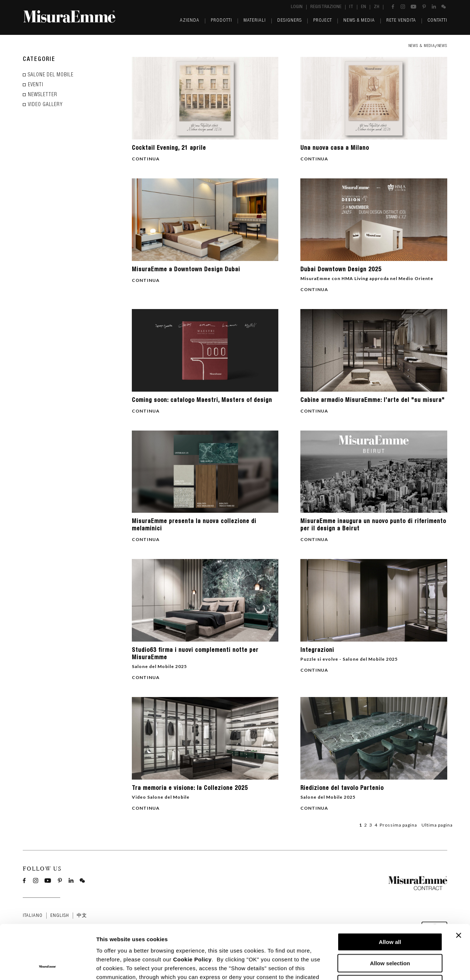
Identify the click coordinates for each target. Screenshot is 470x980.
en (364, 7)
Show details (385, 966)
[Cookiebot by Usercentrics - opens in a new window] (48, 966)
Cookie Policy (192, 909)
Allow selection (390, 912)
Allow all (390, 891)
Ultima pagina (437, 825)
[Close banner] (459, 885)
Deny (390, 933)
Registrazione (326, 7)
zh (377, 7)
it (351, 7)
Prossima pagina (398, 825)
